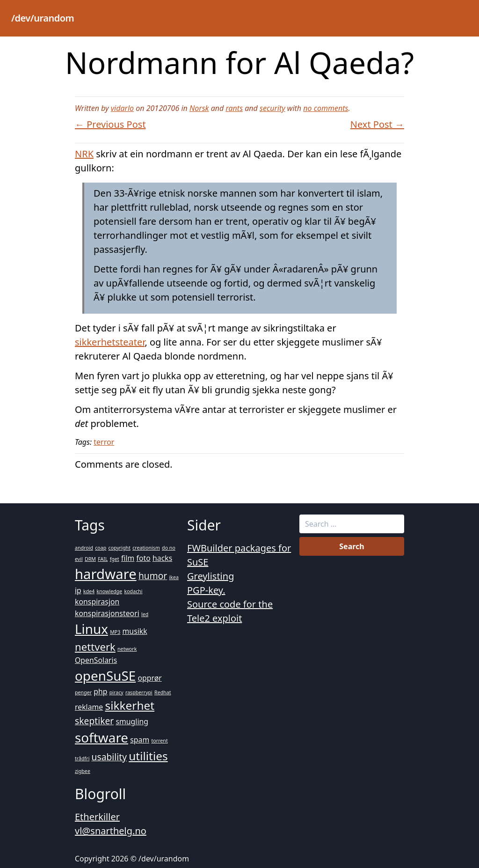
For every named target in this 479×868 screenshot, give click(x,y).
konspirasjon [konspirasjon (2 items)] (97, 602)
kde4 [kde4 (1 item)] (89, 591)
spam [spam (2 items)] (140, 740)
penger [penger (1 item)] (83, 692)
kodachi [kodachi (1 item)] (133, 591)
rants (234, 108)
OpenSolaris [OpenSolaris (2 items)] (96, 660)
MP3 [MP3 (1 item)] (115, 632)
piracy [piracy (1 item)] (116, 692)
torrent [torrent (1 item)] (159, 741)
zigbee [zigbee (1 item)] (83, 771)
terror (104, 442)
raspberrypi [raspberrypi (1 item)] (139, 692)
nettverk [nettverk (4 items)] (95, 647)
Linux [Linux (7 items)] (91, 629)
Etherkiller (97, 817)
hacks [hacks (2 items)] (162, 558)
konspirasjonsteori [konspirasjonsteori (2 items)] (107, 613)
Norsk (199, 108)
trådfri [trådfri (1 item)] (82, 758)
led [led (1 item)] (145, 614)
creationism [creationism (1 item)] (146, 548)
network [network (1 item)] (127, 649)
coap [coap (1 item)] (101, 548)
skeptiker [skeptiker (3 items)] (94, 721)
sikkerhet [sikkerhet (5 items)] (130, 705)
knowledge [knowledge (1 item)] (110, 591)
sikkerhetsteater (110, 342)
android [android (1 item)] (84, 548)
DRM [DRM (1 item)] (90, 559)
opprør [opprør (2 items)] (149, 678)
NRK (84, 154)
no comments (326, 108)
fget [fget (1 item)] (115, 559)
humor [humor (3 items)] (153, 576)
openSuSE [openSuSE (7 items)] (105, 676)
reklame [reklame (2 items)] (89, 707)
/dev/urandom (43, 18)
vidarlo (122, 108)
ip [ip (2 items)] (78, 590)
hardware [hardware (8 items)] (106, 574)
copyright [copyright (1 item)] (120, 548)
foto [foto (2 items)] (143, 558)
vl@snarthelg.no (111, 831)
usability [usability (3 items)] (109, 757)
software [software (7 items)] (102, 737)
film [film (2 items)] (128, 558)
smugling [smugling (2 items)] (132, 721)
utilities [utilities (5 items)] (148, 756)
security (272, 108)
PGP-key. (206, 590)
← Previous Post (110, 124)
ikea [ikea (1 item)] (174, 577)
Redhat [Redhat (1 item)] (163, 692)
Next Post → (377, 124)
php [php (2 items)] (100, 691)
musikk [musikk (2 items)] (135, 631)
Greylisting (210, 576)
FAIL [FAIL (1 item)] (103, 559)
